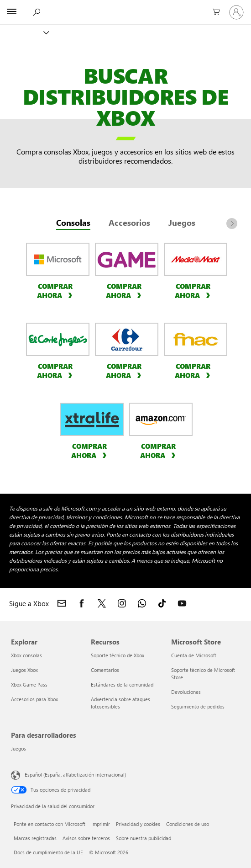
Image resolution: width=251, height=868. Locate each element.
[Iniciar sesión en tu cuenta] (236, 12)
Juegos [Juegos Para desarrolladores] (18, 748)
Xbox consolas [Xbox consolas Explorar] (26, 655)
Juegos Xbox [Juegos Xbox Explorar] (24, 670)
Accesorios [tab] (129, 223)
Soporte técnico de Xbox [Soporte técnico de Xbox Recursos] (118, 655)
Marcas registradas (35, 838)
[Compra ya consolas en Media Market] (194, 290)
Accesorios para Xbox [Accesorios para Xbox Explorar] (34, 699)
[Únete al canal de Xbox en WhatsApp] (142, 603)
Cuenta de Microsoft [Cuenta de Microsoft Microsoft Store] (194, 655)
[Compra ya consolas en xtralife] (90, 450)
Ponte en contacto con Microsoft (50, 824)
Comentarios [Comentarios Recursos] (105, 670)
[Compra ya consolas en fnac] (194, 370)
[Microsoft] (125, 7)
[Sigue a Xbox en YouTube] (182, 603)
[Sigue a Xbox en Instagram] (122, 603)
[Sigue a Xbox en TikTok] (162, 603)
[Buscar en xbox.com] (36, 12)
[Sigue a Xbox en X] (102, 603)
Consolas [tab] (73, 223)
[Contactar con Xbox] (62, 603)
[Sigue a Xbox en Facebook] (82, 603)
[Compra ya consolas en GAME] (125, 290)
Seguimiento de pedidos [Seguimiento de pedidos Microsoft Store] (198, 706)
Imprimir (101, 824)
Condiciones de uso (188, 824)
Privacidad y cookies (138, 824)
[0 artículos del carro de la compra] (214, 12)
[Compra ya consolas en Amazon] (159, 450)
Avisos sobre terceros (86, 838)
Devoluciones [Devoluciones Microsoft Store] (186, 692)
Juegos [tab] (182, 223)
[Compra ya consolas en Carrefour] (125, 370)
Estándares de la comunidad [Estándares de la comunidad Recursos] (122, 684)
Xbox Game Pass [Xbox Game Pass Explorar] (29, 684)
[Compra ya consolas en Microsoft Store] (56, 290)
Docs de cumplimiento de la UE (48, 852)
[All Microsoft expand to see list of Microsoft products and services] (11, 12)
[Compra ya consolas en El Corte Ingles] (56, 370)
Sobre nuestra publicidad (144, 838)
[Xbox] (24, 32)
